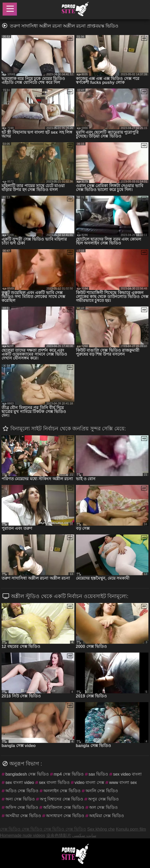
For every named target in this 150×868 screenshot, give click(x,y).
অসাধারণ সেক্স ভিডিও (65, 816)
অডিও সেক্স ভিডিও (22, 791)
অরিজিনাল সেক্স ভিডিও (64, 807)
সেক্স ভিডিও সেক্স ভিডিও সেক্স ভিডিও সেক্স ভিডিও (43, 829)
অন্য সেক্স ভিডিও (20, 799)
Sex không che (101, 829)
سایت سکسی (84, 835)
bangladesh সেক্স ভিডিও (27, 774)
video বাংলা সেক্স (89, 782)
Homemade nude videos (22, 835)
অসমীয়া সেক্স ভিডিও (23, 816)
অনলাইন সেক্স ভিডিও (62, 791)
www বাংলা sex (123, 782)
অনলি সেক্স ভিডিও (102, 791)
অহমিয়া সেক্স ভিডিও (107, 816)
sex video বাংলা (127, 774)
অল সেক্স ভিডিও (103, 807)
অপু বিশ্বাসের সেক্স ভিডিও (61, 799)
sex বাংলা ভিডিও (54, 782)
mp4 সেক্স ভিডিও (69, 774)
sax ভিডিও (98, 774)
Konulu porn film (131, 829)
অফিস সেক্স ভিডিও (22, 807)
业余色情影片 (59, 835)
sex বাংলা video (20, 782)
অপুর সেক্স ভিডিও (103, 799)
